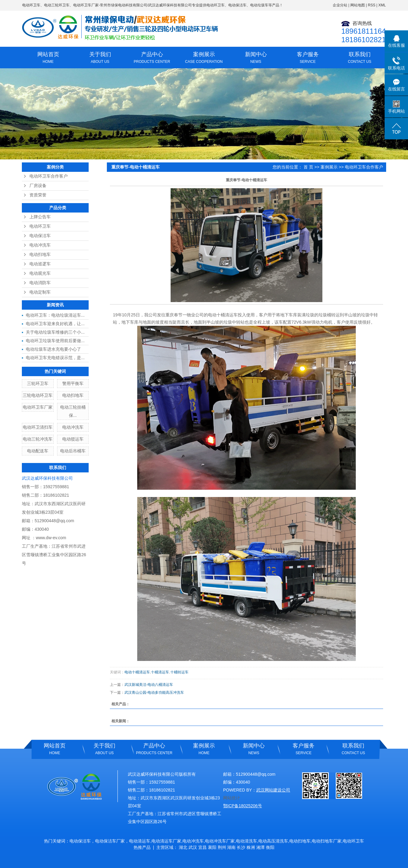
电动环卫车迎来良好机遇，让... (55, 324)
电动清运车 (140, 841)
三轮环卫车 (38, 383)
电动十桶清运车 (137, 672)
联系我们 (360, 58)
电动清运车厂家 (166, 841)
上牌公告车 (40, 217)
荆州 (222, 847)
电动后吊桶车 (73, 451)
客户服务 (308, 58)
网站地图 (358, 5)
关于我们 (100, 58)
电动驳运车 (73, 439)
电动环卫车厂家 (86, 5)
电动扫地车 (40, 255)
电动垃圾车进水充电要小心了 (53, 349)
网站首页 (48, 58)
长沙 (241, 847)
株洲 (251, 847)
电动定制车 (40, 292)
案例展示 (204, 58)
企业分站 (340, 5)
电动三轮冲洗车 (38, 439)
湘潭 (260, 847)
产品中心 (152, 58)
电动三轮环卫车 (57, 5)
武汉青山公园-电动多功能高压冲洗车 (154, 693)
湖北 (183, 847)
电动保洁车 (40, 236)
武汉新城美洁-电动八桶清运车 (149, 685)
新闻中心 (256, 58)
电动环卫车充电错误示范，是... (55, 358)
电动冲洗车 (40, 245)
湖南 (231, 847)
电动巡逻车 (40, 264)
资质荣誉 (38, 195)
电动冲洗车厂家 (220, 841)
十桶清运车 (160, 672)
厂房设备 (38, 186)
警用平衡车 (73, 383)
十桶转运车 (179, 672)
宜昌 (202, 847)
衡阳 (270, 847)
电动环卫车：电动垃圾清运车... (55, 315)
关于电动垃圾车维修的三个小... (55, 332)
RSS (372, 5)
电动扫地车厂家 (327, 841)
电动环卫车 (31, 5)
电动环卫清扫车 (38, 427)
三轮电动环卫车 (38, 395)
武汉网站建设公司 (273, 790)
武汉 (193, 847)
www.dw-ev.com (51, 538)
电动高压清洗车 (273, 841)
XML (382, 5)
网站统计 (232, 798)
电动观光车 (40, 273)
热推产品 (142, 847)
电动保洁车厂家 (110, 841)
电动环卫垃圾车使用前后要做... (55, 341)
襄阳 (212, 847)
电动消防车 (40, 283)
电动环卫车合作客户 (49, 176)
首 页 (308, 167)
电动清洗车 (246, 841)
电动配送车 (38, 451)
